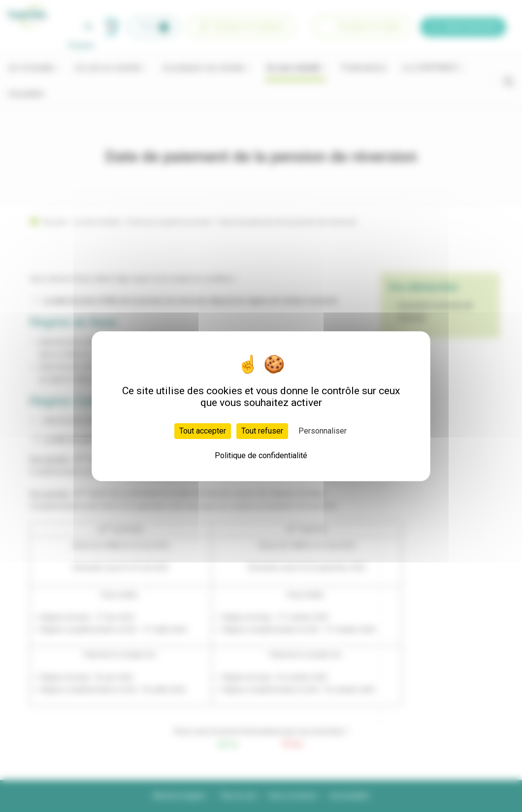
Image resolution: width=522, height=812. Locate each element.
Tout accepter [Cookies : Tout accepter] (203, 431)
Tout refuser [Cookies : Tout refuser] (262, 431)
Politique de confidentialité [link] (261, 455)
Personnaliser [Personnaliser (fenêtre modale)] (323, 431)
